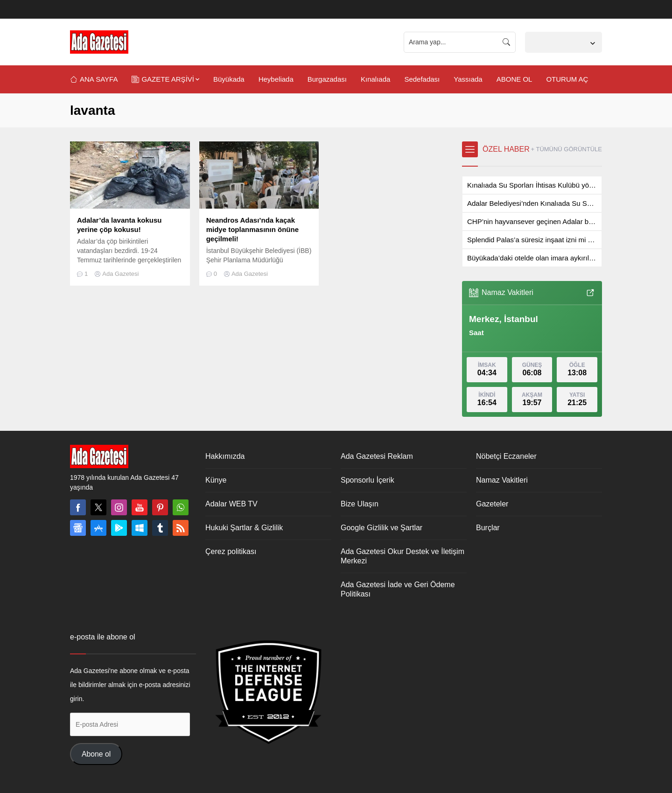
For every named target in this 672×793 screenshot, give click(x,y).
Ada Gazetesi (120, 274)
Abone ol (96, 754)
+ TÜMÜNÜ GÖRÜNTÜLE (566, 149)
